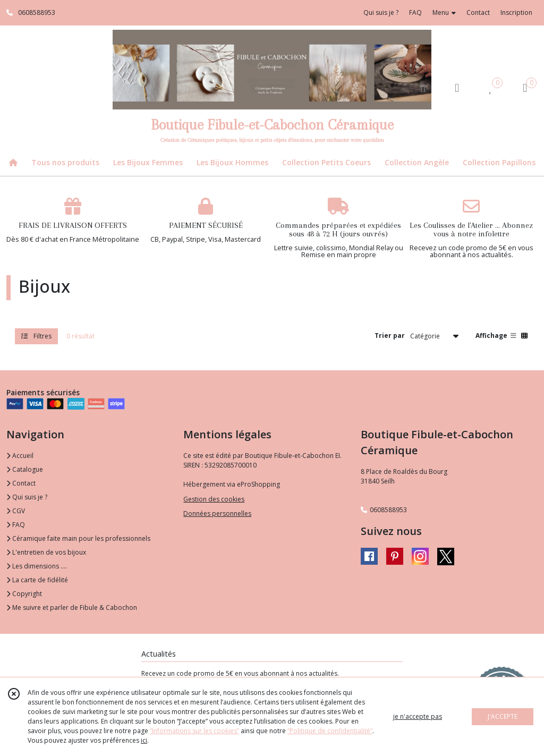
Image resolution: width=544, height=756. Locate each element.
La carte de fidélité (37, 580)
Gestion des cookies (214, 499)
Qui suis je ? (27, 497)
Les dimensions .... (37, 566)
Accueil (20, 456)
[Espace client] (457, 87)
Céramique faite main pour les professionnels (78, 538)
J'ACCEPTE (503, 716)
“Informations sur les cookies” (194, 731)
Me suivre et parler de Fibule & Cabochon (72, 608)
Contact (478, 12)
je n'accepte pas (418, 716)
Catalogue (25, 469)
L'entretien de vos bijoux (46, 552)
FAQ (16, 525)
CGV (16, 511)
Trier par (390, 335)
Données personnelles (217, 513)
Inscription (516, 12)
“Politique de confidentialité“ (330, 731)
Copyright (24, 594)
